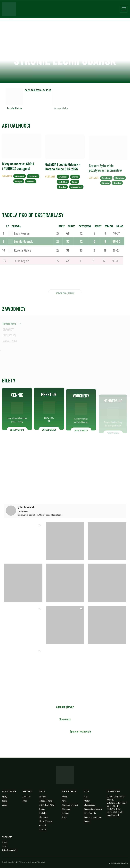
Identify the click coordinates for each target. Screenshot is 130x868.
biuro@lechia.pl (113, 815)
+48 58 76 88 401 (116, 812)
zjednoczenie (124, 863)
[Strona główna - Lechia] (9, 10)
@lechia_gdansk (26, 507)
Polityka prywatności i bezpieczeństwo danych (32, 862)
